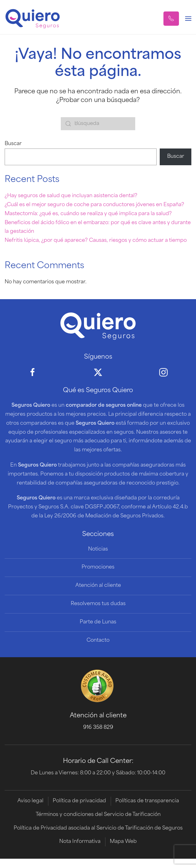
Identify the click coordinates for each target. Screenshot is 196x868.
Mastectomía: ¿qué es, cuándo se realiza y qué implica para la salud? (88, 214)
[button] (171, 19)
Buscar (13, 144)
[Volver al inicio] (33, 19)
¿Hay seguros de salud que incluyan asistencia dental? (71, 196)
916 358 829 (98, 728)
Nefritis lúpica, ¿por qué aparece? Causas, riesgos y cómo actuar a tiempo (96, 241)
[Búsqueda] (98, 124)
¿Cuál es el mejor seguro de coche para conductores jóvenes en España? (94, 205)
